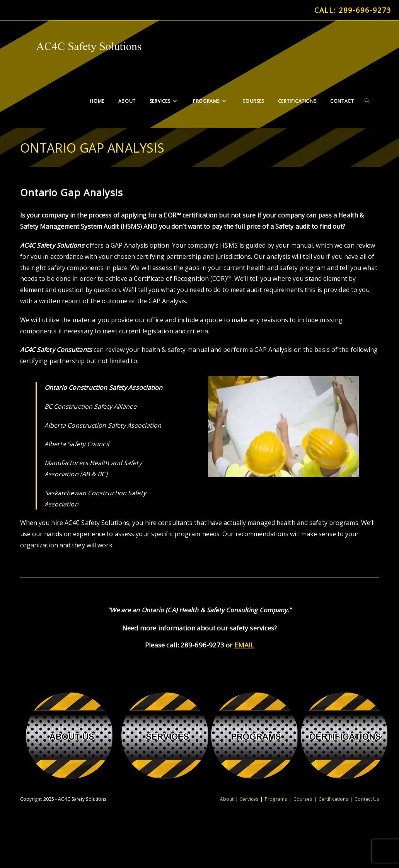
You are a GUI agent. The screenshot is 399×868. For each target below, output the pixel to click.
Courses (303, 799)
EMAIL (244, 645)
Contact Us (367, 799)
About (227, 799)
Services (249, 799)
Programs (276, 799)
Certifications (333, 799)
